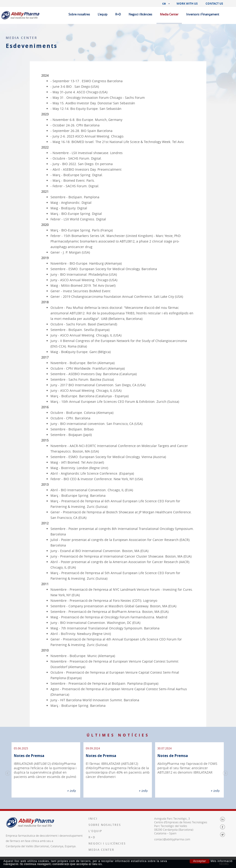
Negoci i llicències (140, 14)
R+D (118, 14)
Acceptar (199, 861)
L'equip (103, 14)
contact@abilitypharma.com (172, 839)
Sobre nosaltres (79, 14)
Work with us (187, 4)
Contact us (214, 4)
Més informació (222, 861)
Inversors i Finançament (203, 14)
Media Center (169, 14)
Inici (93, 819)
